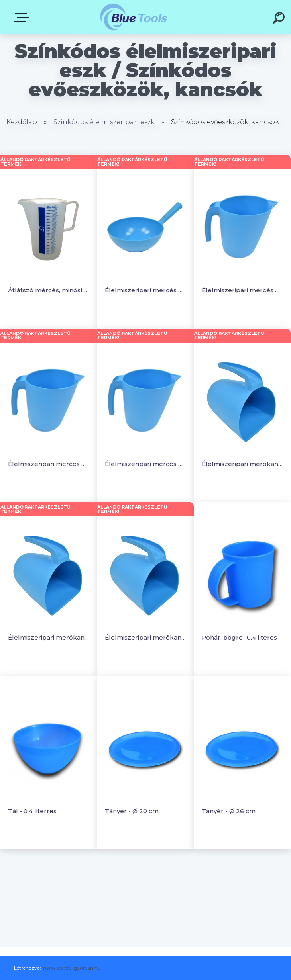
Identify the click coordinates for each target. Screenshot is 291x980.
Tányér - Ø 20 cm (132, 811)
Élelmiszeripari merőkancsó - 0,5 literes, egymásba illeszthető (242, 464)
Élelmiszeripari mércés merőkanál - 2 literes (145, 290)
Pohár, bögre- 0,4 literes (239, 637)
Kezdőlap (22, 122)
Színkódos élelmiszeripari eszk (104, 122)
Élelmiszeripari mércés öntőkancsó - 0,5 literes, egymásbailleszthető (242, 290)
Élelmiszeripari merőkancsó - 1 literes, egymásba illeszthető (48, 637)
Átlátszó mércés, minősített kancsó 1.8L (48, 290)
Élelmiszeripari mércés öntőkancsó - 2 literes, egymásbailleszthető (145, 464)
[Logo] (134, 17)
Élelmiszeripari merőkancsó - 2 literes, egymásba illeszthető (145, 637)
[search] (280, 19)
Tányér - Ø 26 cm (229, 811)
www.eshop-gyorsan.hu (72, 968)
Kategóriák (23, 18)
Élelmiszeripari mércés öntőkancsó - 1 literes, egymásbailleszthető (48, 464)
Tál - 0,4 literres (32, 811)
